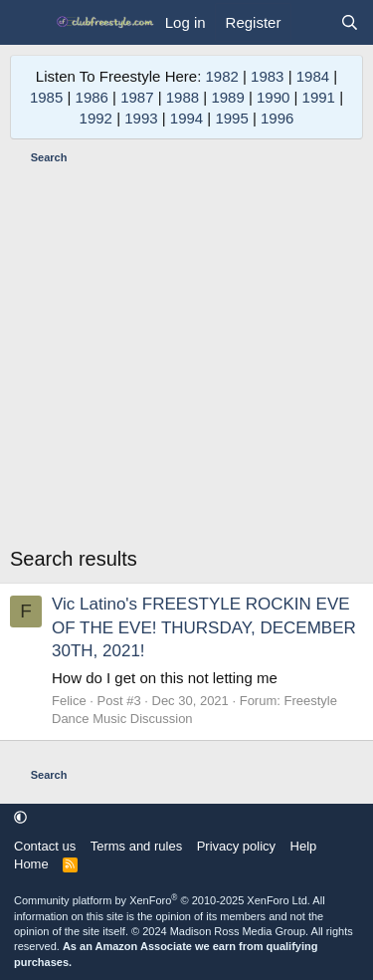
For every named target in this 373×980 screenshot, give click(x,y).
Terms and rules (136, 846)
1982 (221, 76)
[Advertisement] (186, 358)
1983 (267, 76)
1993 (141, 118)
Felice (69, 701)
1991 (319, 97)
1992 (96, 118)
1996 (277, 118)
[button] (20, 818)
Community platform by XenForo (162, 900)
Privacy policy (236, 846)
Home (31, 864)
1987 (137, 97)
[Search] (350, 22)
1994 (186, 118)
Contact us (45, 846)
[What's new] (310, 22)
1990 (273, 97)
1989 (227, 97)
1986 (92, 97)
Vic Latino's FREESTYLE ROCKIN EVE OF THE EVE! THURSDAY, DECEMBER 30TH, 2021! (204, 628)
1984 (313, 76)
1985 (46, 97)
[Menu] (27, 23)
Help (304, 846)
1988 (183, 97)
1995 (231, 118)
